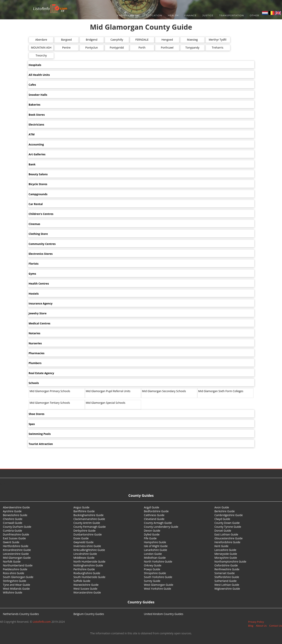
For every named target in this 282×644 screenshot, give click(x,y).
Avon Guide (222, 507)
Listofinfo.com (42, 622)
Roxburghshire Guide (87, 573)
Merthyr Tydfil (218, 40)
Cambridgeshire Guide (229, 515)
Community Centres (42, 244)
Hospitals (35, 65)
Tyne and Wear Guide (16, 585)
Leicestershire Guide (16, 554)
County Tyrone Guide (228, 527)
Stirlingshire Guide (15, 581)
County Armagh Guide (158, 523)
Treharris (218, 47)
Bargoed (66, 40)
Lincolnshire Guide (85, 554)
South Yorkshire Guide (158, 577)
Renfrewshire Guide (227, 569)
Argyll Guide (152, 507)
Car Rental (36, 204)
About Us (261, 626)
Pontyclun (92, 47)
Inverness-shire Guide (87, 546)
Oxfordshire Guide (226, 565)
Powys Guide (152, 569)
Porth (142, 47)
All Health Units (39, 75)
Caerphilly (117, 40)
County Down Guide (227, 523)
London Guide (153, 554)
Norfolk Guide (12, 561)
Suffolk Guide (82, 581)
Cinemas (34, 224)
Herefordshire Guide (227, 542)
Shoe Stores (37, 414)
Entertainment (129, 15)
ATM (32, 134)
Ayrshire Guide (12, 511)
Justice (208, 15)
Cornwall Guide (13, 523)
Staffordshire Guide (227, 577)
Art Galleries (37, 154)
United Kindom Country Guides (164, 614)
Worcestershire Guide (87, 592)
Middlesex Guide (84, 558)
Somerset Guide (225, 573)
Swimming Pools (40, 434)
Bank (32, 164)
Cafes (32, 85)
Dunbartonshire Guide (88, 534)
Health (173, 15)
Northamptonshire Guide (230, 561)
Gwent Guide (11, 542)
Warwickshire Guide (86, 585)
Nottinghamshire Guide (88, 565)
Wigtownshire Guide (227, 589)
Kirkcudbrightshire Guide (89, 550)
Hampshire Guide (155, 542)
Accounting (36, 144)
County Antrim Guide (87, 523)
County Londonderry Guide (161, 527)
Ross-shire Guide (14, 573)
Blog (251, 626)
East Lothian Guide (226, 534)
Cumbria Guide (12, 531)
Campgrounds (38, 194)
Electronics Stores (41, 254)
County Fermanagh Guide (90, 527)
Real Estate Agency (41, 373)
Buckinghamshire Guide (88, 515)
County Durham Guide (17, 527)
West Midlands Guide (16, 589)
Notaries (34, 333)
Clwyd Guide (222, 519)
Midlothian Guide (155, 558)
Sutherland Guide (225, 581)
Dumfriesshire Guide (16, 534)
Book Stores (37, 115)
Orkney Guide (153, 565)
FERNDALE (142, 40)
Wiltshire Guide (13, 592)
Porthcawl (167, 47)
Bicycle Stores (38, 184)
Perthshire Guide (84, 569)
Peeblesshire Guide (15, 569)
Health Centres (39, 284)
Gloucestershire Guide (228, 538)
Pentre (66, 47)
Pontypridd (117, 47)
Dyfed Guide (152, 534)
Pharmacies (37, 353)
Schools (34, 383)
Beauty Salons (38, 174)
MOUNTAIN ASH (41, 47)
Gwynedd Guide (84, 542)
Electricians (36, 124)
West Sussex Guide (85, 589)
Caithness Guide (154, 515)
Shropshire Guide (155, 573)
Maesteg (192, 40)
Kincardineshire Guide (17, 550)
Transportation (232, 15)
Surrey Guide (152, 581)
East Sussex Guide (14, 538)
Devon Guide (152, 531)
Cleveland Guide (154, 519)
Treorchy (41, 55)
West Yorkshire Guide (158, 589)
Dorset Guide (223, 531)
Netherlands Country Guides (21, 614)
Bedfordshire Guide (156, 511)
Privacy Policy (256, 622)
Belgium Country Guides (89, 614)
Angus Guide (81, 507)
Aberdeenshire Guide (16, 507)
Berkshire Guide (225, 511)
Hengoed (167, 40)
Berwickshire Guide (15, 515)
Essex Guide (81, 538)
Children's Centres (41, 214)
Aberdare (41, 40)
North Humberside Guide (89, 561)
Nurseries (35, 343)
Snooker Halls (38, 95)
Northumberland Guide (18, 565)
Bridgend (92, 40)
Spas (32, 424)
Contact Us (276, 626)
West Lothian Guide (227, 585)
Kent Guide (221, 546)
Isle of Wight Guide (156, 546)
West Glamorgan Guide (159, 585)
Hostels (34, 294)
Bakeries (35, 105)
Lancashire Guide (225, 550)
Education (154, 15)
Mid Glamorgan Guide (17, 558)
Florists (34, 264)
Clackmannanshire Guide (89, 519)
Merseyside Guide (226, 554)
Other (254, 15)
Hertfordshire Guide (16, 546)
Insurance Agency (41, 303)
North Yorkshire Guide (158, 561)
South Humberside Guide (89, 577)
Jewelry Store (38, 313)
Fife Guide (150, 538)
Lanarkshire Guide (156, 550)
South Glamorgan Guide (18, 577)
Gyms (32, 274)
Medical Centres (40, 323)
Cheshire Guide (13, 519)
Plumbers (35, 363)
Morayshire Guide (226, 558)
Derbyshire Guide (85, 531)
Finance (190, 15)
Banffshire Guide (84, 511)
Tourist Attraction (41, 444)
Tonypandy (192, 47)
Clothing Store (38, 234)
